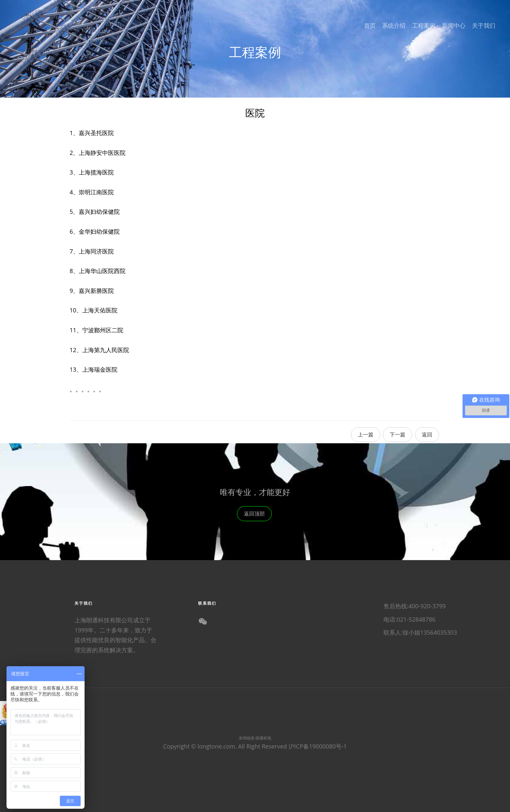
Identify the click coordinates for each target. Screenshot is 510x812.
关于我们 (484, 25)
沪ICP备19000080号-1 (318, 746)
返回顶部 (258, 523)
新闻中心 (454, 25)
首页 (370, 25)
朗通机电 (263, 738)
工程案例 (424, 25)
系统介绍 (394, 25)
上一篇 (366, 434)
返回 (427, 434)
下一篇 (397, 434)
